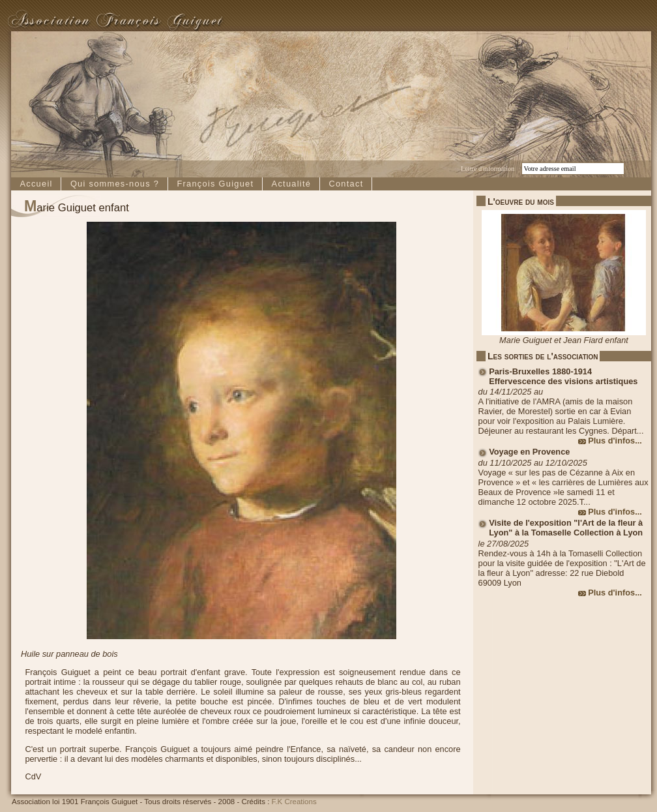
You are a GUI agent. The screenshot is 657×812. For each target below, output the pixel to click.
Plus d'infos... (615, 441)
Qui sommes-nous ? (115, 184)
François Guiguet (215, 184)
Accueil (36, 184)
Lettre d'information (488, 169)
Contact (346, 184)
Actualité (292, 184)
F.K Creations (294, 802)
